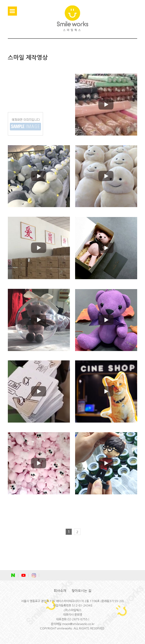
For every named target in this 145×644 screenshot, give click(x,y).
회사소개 (60, 591)
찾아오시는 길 (81, 591)
